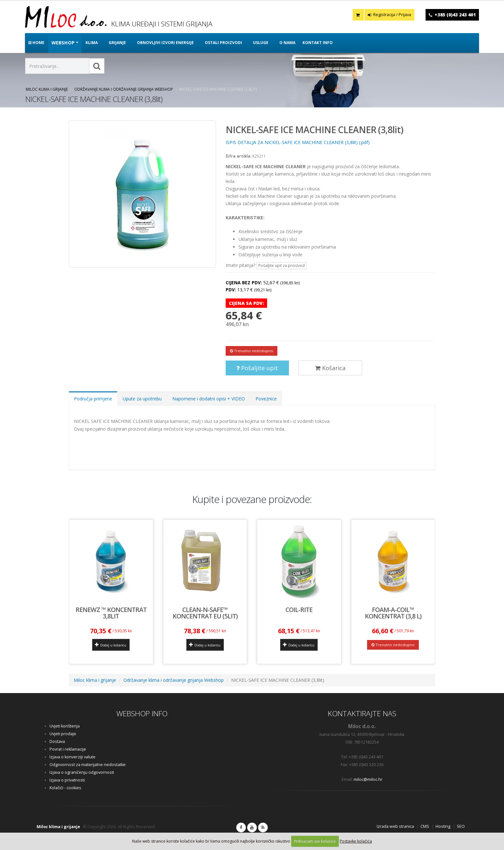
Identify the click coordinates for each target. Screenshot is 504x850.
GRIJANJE (117, 43)
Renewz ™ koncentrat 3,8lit (111, 613)
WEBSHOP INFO (142, 713)
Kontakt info (318, 43)
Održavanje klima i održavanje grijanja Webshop (124, 89)
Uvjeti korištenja (65, 726)
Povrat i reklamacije (68, 749)
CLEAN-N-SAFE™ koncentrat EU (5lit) (205, 613)
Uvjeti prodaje (63, 734)
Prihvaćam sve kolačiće (315, 841)
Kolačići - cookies (65, 788)
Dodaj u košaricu (111, 645)
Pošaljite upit (257, 368)
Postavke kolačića (356, 841)
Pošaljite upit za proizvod (282, 265)
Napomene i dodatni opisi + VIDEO (209, 399)
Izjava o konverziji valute (72, 757)
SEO (461, 826)
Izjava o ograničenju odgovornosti (82, 772)
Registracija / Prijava (389, 15)
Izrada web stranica (395, 826)
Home (36, 43)
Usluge (261, 43)
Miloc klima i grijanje (47, 89)
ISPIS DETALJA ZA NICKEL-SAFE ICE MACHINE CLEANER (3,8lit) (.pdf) (298, 142)
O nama (287, 43)
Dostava (57, 741)
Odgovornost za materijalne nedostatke (88, 765)
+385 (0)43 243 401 (455, 15)
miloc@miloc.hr (368, 779)
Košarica (330, 368)
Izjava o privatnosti (67, 780)
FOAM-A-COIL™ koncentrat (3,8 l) (393, 613)
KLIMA (92, 43)
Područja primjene (93, 399)
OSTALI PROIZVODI (223, 43)
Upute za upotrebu (142, 399)
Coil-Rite (299, 610)
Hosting (443, 826)
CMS (425, 826)
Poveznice (266, 399)
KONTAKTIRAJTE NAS (362, 713)
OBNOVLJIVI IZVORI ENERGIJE (165, 43)
